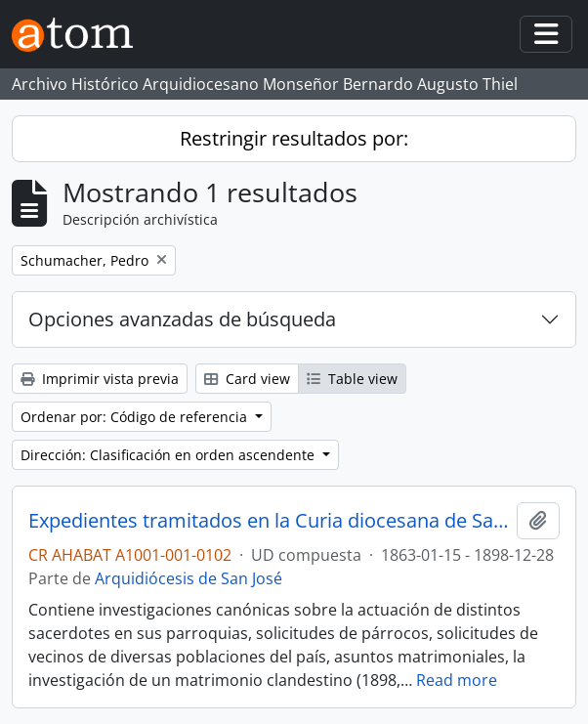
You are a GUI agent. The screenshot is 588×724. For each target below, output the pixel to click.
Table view (352, 379)
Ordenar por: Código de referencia (136, 417)
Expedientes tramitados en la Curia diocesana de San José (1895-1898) (269, 521)
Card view (247, 379)
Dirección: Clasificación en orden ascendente (169, 455)
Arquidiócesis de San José (189, 578)
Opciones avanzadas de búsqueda (182, 319)
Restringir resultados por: (294, 138)
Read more (457, 680)
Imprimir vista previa (100, 379)
